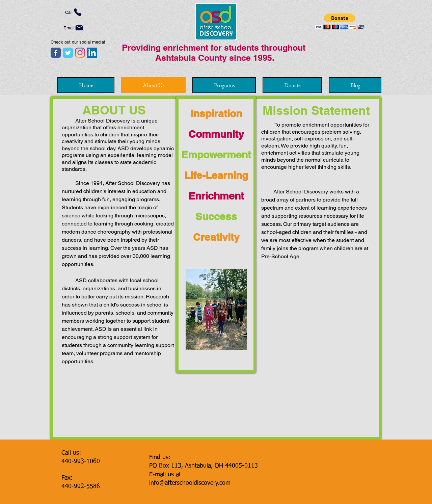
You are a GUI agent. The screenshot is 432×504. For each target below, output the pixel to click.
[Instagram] (80, 53)
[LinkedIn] (92, 53)
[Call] (74, 12)
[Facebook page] (56, 53)
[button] (340, 21)
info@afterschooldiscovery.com (190, 483)
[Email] (74, 28)
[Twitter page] (68, 53)
